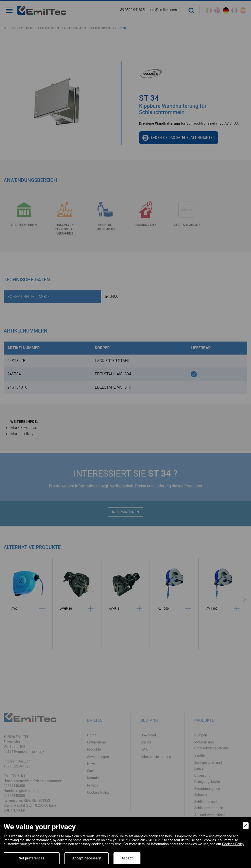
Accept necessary (87, 858)
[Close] (246, 826)
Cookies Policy (233, 844)
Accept (127, 858)
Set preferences (32, 858)
